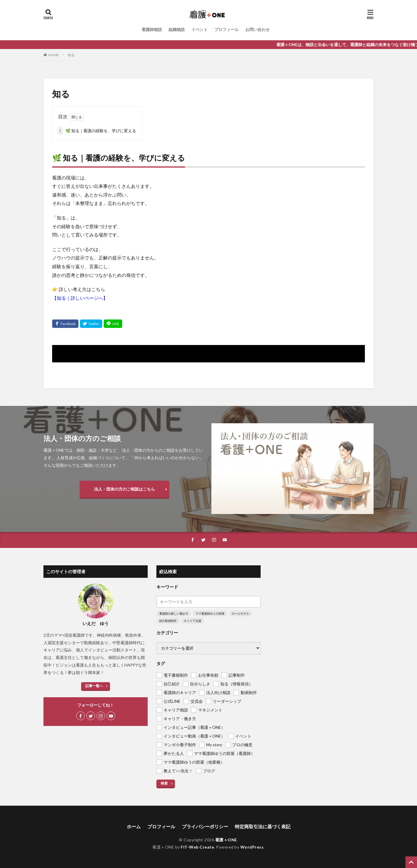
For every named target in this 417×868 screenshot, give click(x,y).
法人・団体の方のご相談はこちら (125, 489)
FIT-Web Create (197, 847)
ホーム (134, 826)
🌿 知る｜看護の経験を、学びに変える (97, 131)
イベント (200, 29)
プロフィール (226, 29)
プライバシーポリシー (205, 826)
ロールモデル (240, 613)
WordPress (252, 847)
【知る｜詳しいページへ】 (80, 298)
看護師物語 (152, 29)
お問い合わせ (257, 29)
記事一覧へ (94, 686)
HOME (54, 55)
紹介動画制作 (168, 621)
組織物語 (177, 29)
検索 (164, 783)
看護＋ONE (226, 840)
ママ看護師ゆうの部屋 (210, 613)
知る (71, 55)
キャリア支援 (193, 621)
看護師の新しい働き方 (174, 613)
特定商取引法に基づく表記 (263, 826)
